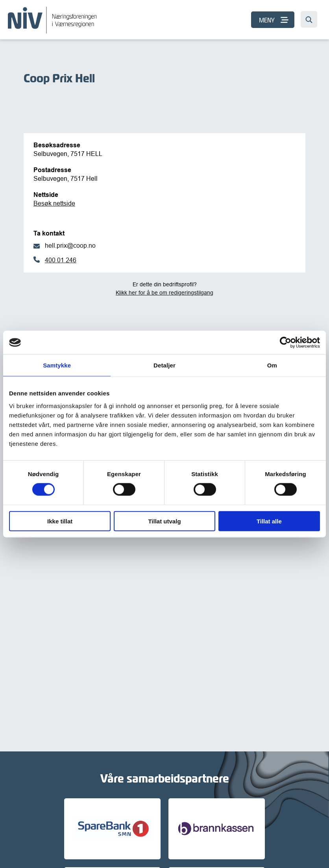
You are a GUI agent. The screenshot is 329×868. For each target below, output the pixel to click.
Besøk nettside (54, 203)
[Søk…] (309, 19)
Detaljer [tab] (164, 365)
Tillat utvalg (164, 521)
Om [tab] (272, 365)
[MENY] (273, 20)
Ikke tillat (60, 521)
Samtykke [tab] (57, 365)
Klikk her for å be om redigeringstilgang (164, 293)
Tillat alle (269, 521)
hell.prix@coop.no (70, 245)
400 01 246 (61, 260)
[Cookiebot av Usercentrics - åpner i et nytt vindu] (286, 343)
